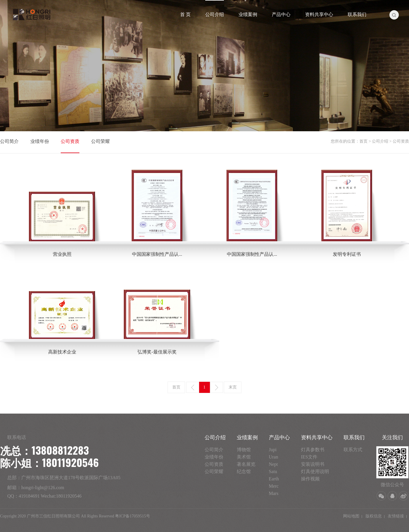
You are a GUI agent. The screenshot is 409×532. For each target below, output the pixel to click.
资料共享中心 (319, 14)
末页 (233, 387)
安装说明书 (313, 464)
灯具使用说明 (315, 471)
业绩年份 (40, 141)
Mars (274, 493)
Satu (273, 471)
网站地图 (351, 516)
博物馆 (244, 450)
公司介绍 (215, 14)
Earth (274, 479)
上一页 (193, 387)
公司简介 (9, 141)
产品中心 (281, 14)
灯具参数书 (313, 450)
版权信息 (374, 516)
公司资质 (70, 141)
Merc (274, 486)
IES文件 (309, 457)
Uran (274, 457)
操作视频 (310, 479)
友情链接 (396, 516)
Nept (273, 464)
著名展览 (246, 464)
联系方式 (353, 450)
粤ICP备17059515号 (133, 516)
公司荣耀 (100, 141)
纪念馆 (244, 471)
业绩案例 (248, 14)
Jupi (273, 450)
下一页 (217, 387)
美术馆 (244, 457)
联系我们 (357, 14)
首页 (363, 141)
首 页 (185, 14)
